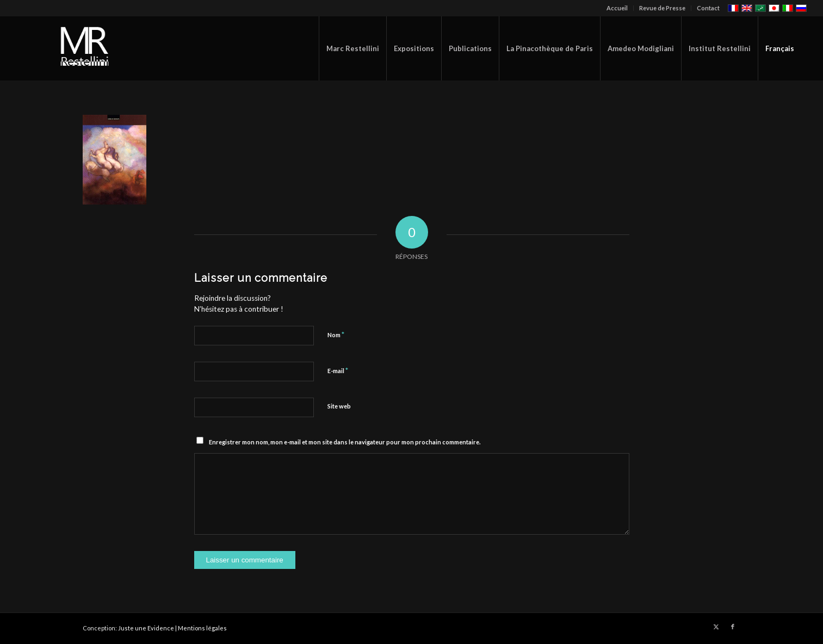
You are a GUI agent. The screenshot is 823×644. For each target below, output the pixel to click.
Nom (336, 335)
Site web (339, 406)
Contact (708, 8)
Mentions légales (202, 628)
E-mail (338, 370)
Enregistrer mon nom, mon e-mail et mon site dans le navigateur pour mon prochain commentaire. (345, 442)
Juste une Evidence (146, 628)
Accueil (617, 8)
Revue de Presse (662, 8)
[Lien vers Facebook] (733, 627)
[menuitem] (617, 8)
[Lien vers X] (716, 627)
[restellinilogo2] (86, 48)
